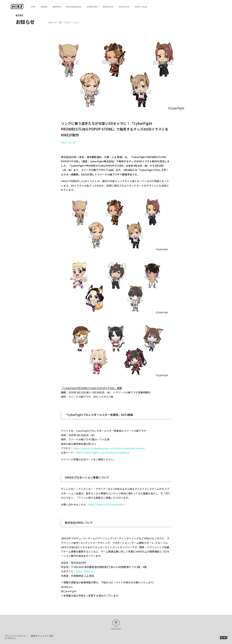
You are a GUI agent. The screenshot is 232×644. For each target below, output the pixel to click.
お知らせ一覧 (55, 22)
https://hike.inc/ (86, 571)
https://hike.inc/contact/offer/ (106, 505)
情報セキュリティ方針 (42, 636)
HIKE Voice (141, 7)
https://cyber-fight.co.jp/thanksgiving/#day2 (103, 453)
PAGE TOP (116, 629)
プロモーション (72, 22)
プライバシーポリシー (16, 636)
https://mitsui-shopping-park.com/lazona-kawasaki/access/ (109, 448)
